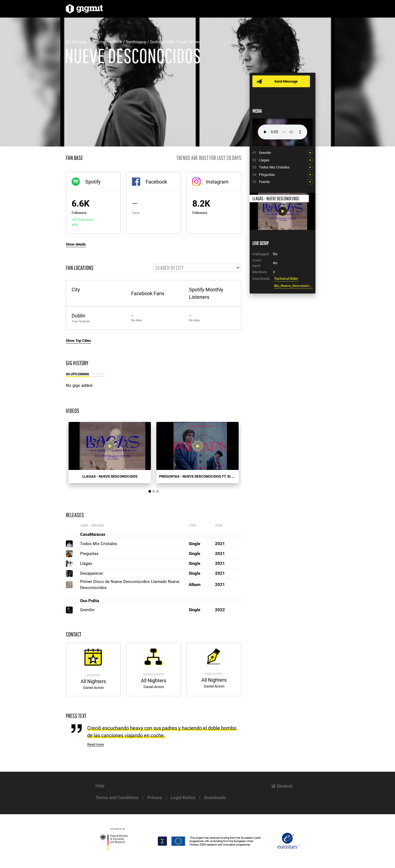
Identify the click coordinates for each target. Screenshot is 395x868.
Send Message (286, 81)
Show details (76, 244)
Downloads (215, 798)
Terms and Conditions (117, 798)
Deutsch (285, 786)
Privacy (155, 798)
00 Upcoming (78, 374)
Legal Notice (183, 798)
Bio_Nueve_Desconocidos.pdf (293, 286)
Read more (96, 744)
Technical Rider (286, 279)
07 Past (98, 374)
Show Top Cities (78, 341)
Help (100, 786)
